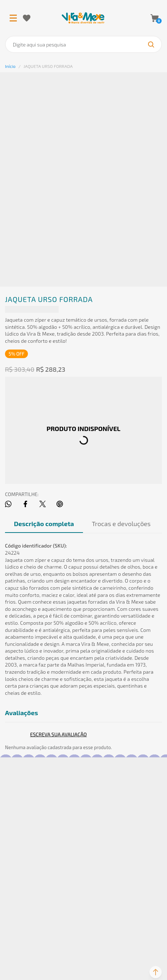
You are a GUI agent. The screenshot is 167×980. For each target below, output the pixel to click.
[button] (156, 972)
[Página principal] (83, 18)
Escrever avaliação (58, 734)
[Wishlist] (27, 18)
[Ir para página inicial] (10, 66)
